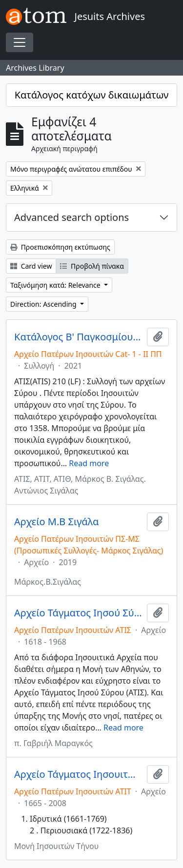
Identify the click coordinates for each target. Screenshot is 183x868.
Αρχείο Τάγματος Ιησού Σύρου (79, 613)
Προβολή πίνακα (92, 266)
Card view (31, 266)
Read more (89, 463)
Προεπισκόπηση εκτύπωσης (60, 247)
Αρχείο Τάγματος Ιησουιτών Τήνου (79, 774)
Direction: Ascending (44, 304)
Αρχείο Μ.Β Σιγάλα (56, 522)
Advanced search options (71, 217)
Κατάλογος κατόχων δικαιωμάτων (92, 95)
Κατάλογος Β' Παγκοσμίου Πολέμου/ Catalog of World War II (79, 337)
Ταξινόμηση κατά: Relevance (56, 285)
